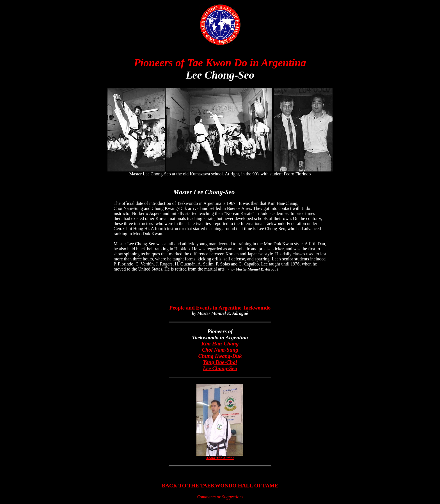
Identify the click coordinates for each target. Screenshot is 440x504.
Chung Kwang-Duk (220, 356)
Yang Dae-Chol (220, 362)
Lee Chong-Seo (220, 368)
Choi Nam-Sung (220, 350)
